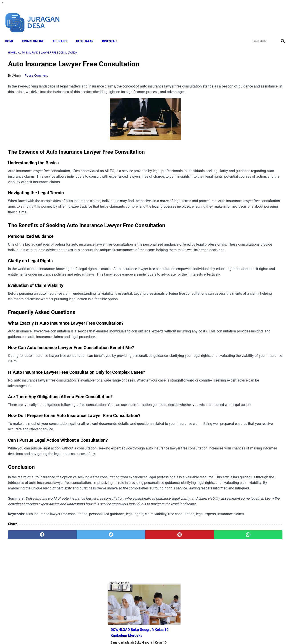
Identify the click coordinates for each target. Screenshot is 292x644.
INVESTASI (113, 34)
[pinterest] (124, 592)
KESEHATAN (88, 34)
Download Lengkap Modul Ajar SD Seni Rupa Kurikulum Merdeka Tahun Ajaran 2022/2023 (245, 240)
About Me (92, 633)
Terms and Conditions (137, 633)
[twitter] (258, 17)
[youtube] (269, 17)
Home (12, 34)
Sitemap (201, 633)
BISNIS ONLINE (36, 34)
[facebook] (248, 17)
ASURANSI (63, 34)
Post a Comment (36, 71)
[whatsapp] (170, 592)
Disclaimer (110, 633)
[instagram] (279, 17)
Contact (185, 633)
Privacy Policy (166, 633)
